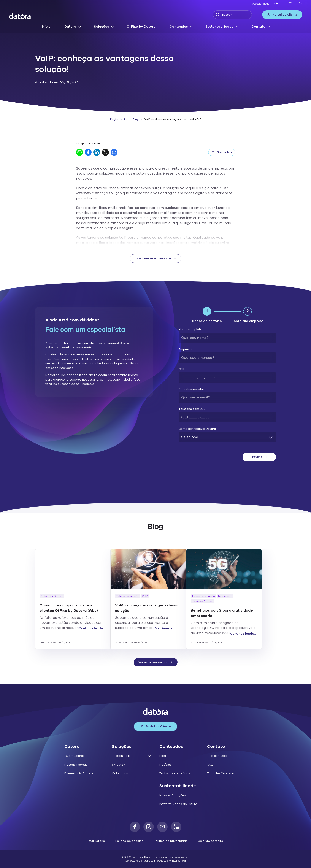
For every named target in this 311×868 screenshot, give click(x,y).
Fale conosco (217, 756)
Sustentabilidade (220, 27)
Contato (258, 27)
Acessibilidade (261, 4)
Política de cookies (129, 841)
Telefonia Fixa (122, 756)
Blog (136, 119)
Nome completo (190, 330)
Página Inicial (119, 119)
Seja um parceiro (211, 841)
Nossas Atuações (173, 795)
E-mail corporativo (192, 389)
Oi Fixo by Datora (141, 27)
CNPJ (182, 369)
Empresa (185, 350)
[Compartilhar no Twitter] (105, 152)
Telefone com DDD (192, 409)
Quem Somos (75, 756)
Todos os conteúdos (175, 773)
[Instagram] (149, 827)
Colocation (120, 773)
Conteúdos (179, 27)
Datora (70, 27)
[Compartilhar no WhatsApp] (79, 152)
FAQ (210, 765)
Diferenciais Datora (79, 773)
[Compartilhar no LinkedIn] (97, 152)
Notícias (166, 765)
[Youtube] (162, 827)
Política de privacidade (171, 841)
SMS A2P (118, 765)
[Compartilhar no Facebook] (88, 152)
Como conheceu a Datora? (198, 429)
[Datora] (20, 16)
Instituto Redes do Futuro (178, 804)
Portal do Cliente (282, 15)
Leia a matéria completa (156, 259)
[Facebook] (135, 827)
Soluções (101, 27)
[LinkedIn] (176, 827)
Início (46, 27)
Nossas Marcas (76, 765)
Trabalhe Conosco (221, 773)
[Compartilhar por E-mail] (114, 152)
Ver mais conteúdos (156, 662)
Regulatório (96, 841)
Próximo (259, 457)
